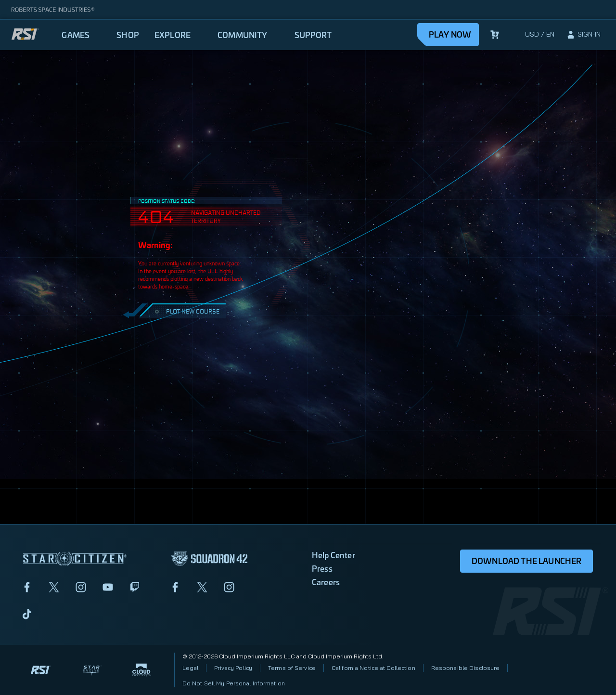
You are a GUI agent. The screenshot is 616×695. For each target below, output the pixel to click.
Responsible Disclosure (466, 668)
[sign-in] (583, 35)
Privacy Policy (233, 668)
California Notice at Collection (373, 668)
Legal (191, 668)
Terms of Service (292, 668)
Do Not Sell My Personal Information (234, 683)
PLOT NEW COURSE (186, 311)
